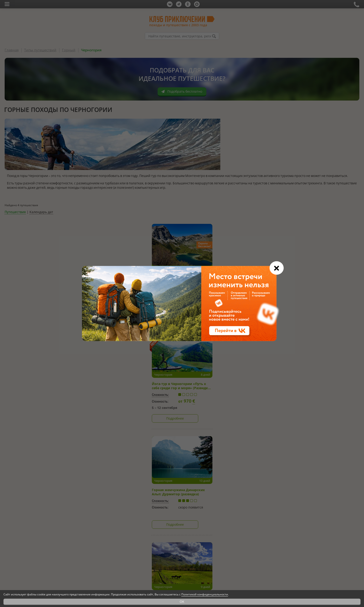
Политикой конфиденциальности (205, 594)
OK (182, 602)
